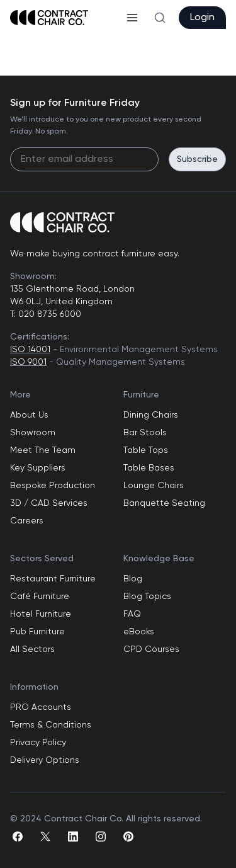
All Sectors (32, 649)
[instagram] (101, 837)
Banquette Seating (164, 503)
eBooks (139, 632)
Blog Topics (147, 597)
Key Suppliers (38, 468)
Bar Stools (145, 433)
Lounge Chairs (154, 486)
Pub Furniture (37, 632)
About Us (29, 415)
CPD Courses (151, 649)
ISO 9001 (28, 362)
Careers (27, 521)
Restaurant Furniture (53, 579)
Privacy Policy (38, 743)
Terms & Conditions (51, 725)
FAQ (132, 614)
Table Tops (146, 450)
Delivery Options (45, 760)
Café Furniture (40, 597)
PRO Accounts (41, 707)
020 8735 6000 (48, 314)
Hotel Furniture (41, 614)
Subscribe (197, 159)
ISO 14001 (30, 350)
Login (202, 18)
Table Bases (149, 468)
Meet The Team (43, 450)
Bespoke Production (53, 486)
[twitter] (45, 837)
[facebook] (18, 837)
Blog (133, 579)
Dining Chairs (151, 415)
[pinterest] (128, 837)
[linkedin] (73, 837)
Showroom (33, 433)
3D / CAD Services (49, 503)
